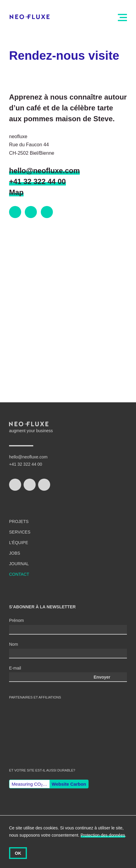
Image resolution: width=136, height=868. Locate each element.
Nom (14, 644)
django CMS (92, 725)
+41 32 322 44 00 (37, 181)
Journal (19, 564)
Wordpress (58, 724)
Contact (19, 574)
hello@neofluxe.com (44, 171)
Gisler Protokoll (26, 749)
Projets (19, 521)
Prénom (16, 620)
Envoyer (102, 677)
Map (16, 192)
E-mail (15, 668)
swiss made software (24, 719)
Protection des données (103, 835)
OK (18, 853)
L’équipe (19, 543)
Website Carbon (69, 784)
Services (20, 532)
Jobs (15, 553)
